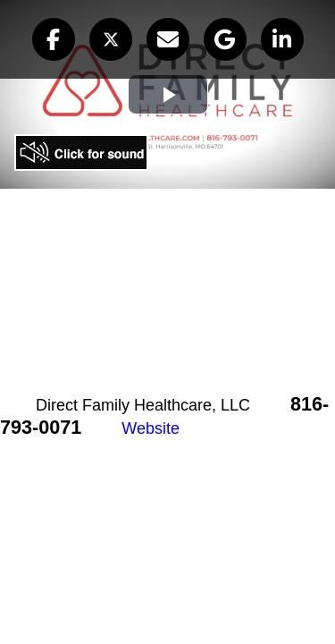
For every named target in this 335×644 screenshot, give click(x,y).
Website (151, 428)
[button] (54, 39)
